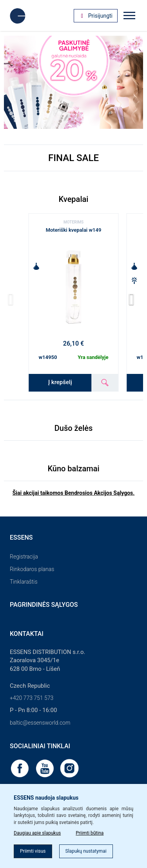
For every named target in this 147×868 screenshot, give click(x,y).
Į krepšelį (60, 382)
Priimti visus (33, 851)
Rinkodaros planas (32, 569)
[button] (134, 300)
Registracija (24, 557)
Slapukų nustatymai (86, 851)
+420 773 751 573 (32, 698)
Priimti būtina (90, 833)
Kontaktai (27, 634)
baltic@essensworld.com (40, 723)
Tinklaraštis (24, 582)
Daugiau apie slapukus (37, 833)
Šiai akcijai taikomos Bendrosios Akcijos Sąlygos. (74, 493)
